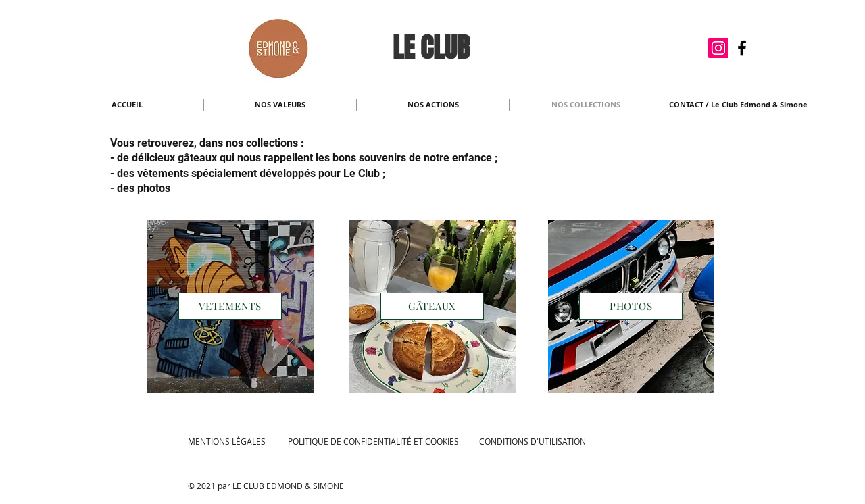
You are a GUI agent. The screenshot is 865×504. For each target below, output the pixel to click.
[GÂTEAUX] (432, 306)
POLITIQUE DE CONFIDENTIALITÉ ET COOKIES (373, 441)
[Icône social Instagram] (718, 48)
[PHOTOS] (631, 306)
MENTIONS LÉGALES (227, 441)
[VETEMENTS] (230, 306)
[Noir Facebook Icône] (742, 48)
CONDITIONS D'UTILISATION (533, 441)
